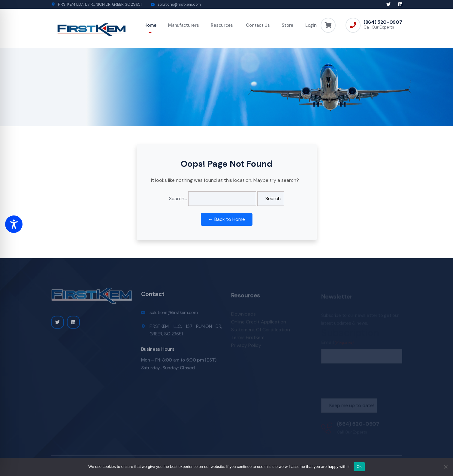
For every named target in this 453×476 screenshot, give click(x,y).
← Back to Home (227, 219)
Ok (359, 467)
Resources (222, 25)
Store (287, 25)
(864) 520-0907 (383, 22)
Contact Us (257, 25)
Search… (178, 198)
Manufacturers (183, 25)
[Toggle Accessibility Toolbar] (14, 224)
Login (311, 25)
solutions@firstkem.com (179, 4)
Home (150, 25)
